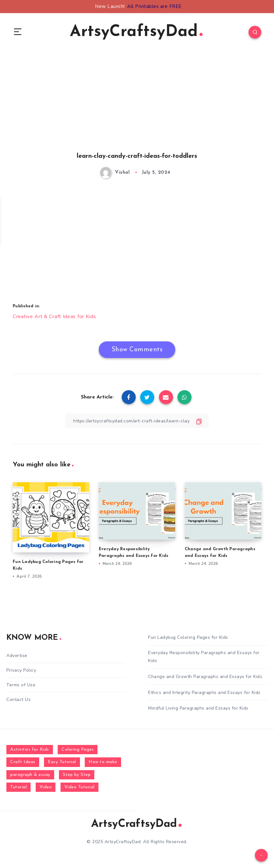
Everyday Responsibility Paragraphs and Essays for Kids (204, 657)
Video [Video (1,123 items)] (46, 787)
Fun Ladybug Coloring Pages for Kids (188, 637)
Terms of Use (21, 685)
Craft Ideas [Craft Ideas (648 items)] (23, 762)
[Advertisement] (137, 109)
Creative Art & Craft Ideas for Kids (54, 317)
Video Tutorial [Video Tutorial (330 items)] (79, 787)
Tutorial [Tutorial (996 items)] (18, 787)
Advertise (17, 656)
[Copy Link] (137, 421)
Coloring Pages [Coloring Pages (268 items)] (78, 750)
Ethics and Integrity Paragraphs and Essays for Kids (204, 693)
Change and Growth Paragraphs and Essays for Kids (205, 677)
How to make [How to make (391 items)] (103, 762)
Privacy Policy (21, 670)
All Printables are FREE (154, 6)
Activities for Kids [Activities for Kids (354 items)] (30, 750)
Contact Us (18, 700)
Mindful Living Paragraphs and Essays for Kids (198, 708)
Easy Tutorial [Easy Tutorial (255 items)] (62, 762)
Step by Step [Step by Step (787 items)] (77, 775)
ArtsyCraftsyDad (136, 32)
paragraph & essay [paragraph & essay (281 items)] (30, 775)
